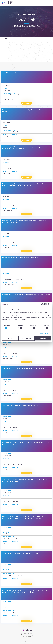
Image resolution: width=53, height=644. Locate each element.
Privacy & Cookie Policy (27, 642)
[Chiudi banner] (51, 304)
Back (6, 38)
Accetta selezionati (26, 338)
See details (26, 103)
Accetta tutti (43, 338)
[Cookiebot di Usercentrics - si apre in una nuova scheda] (42, 304)
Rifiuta (10, 338)
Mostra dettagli (44, 334)
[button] (51, 3)
